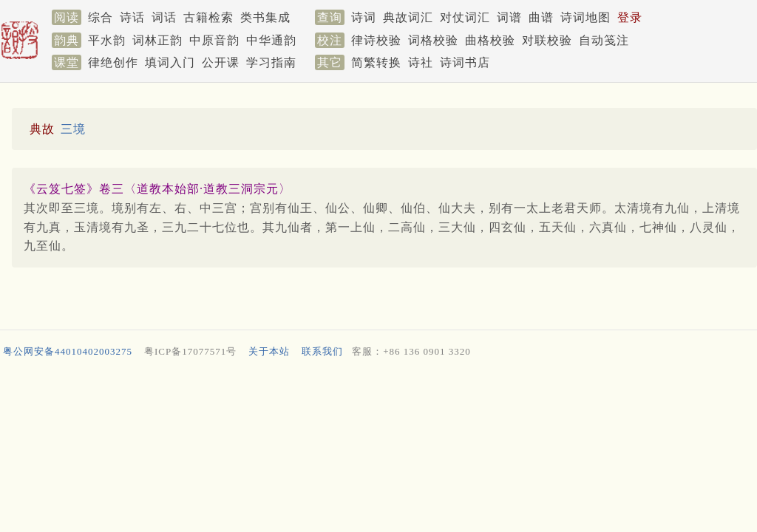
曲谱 (541, 17)
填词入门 (170, 62)
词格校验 (433, 40)
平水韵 (107, 40)
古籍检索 (208, 17)
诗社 (421, 62)
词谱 (509, 17)
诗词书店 (465, 62)
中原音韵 (214, 40)
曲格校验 (490, 40)
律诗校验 (376, 40)
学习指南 (271, 62)
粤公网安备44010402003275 (68, 351)
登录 (630, 17)
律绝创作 (113, 62)
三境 (73, 129)
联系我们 (322, 351)
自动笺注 (604, 40)
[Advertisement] (376, 403)
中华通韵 (271, 40)
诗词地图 (585, 17)
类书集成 (265, 17)
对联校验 (547, 40)
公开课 (221, 62)
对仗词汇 (465, 17)
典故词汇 (408, 17)
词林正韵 (157, 40)
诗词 (364, 17)
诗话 (132, 17)
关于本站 (269, 351)
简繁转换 (376, 62)
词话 (164, 17)
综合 (101, 17)
